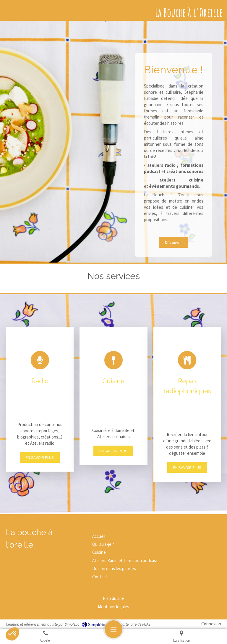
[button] (40, 399)
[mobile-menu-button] (113, 629)
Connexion (211, 624)
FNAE (146, 624)
